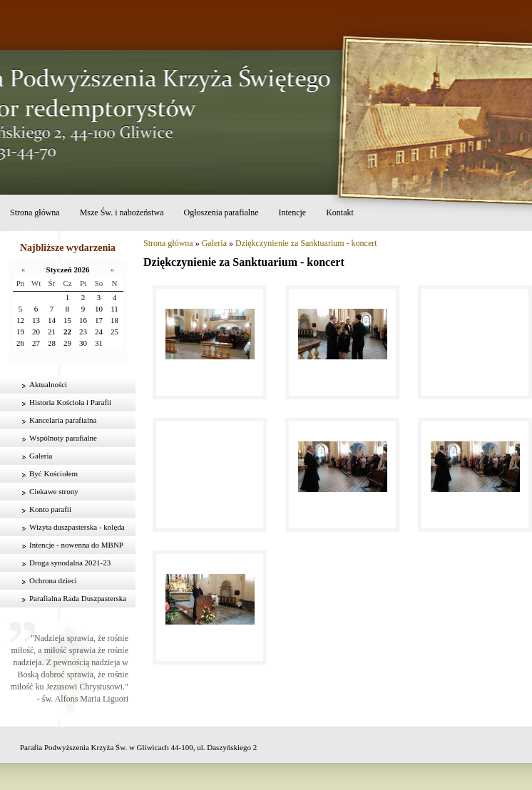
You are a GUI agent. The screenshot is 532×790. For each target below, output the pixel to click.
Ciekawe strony (54, 491)
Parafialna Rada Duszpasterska (78, 598)
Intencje (292, 212)
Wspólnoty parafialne (63, 438)
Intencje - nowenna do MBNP (76, 545)
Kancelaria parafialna (63, 420)
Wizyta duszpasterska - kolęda (77, 527)
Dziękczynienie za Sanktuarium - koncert (306, 243)
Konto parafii (50, 509)
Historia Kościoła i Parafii (70, 402)
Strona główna (35, 212)
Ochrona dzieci (53, 580)
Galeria (41, 456)
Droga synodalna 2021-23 (70, 563)
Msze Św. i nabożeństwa (122, 212)
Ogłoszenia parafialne (221, 212)
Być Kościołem (53, 473)
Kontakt (340, 212)
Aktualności (48, 384)
